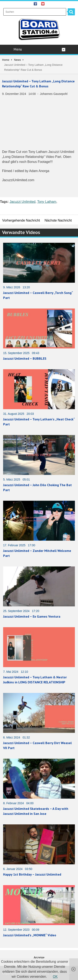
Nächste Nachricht (58, 220)
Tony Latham (47, 202)
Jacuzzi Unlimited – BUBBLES (25, 358)
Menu (39, 49)
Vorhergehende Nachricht (21, 220)
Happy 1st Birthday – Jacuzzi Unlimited (32, 874)
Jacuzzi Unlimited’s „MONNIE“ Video (30, 935)
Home (6, 60)
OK (55, 977)
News (18, 60)
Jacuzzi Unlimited (22, 202)
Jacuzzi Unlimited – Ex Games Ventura (32, 616)
